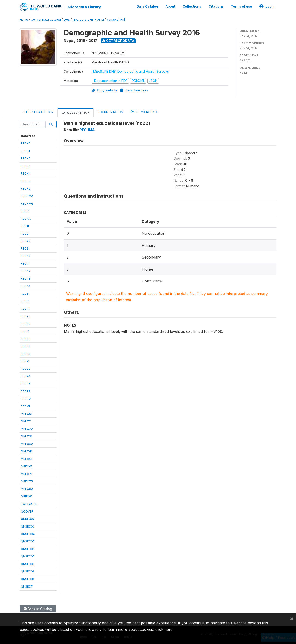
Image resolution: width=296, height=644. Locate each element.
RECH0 (26, 143)
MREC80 (27, 489)
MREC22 (27, 429)
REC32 (26, 256)
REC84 (26, 353)
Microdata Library (84, 7)
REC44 (26, 286)
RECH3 (26, 166)
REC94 (26, 376)
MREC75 (27, 481)
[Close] (292, 618)
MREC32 (27, 444)
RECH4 (26, 173)
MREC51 (26, 459)
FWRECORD (29, 504)
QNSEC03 (28, 526)
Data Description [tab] (76, 113)
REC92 (26, 369)
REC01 (25, 211)
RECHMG (27, 203)
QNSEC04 (28, 534)
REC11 (25, 226)
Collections (192, 6)
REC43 (26, 278)
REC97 (26, 391)
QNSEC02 (28, 519)
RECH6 (26, 188)
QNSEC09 (28, 571)
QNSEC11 (27, 586)
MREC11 (26, 421)
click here (164, 629)
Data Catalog (147, 6)
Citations (216, 6)
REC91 (25, 361)
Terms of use (242, 6)
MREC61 (26, 466)
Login (267, 6)
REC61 (25, 301)
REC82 (26, 339)
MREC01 (26, 414)
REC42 (26, 271)
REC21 (25, 233)
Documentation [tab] (110, 112)
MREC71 (26, 474)
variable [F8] (116, 20)
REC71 (25, 309)
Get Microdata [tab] (144, 112)
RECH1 (25, 151)
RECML (26, 406)
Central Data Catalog (46, 20)
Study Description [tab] (39, 112)
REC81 (25, 331)
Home (24, 20)
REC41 (25, 263)
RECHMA (27, 196)
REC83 (26, 346)
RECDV (26, 399)
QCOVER (27, 511)
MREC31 (26, 436)
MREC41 (26, 451)
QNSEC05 (28, 541)
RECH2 (26, 158)
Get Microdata (118, 41)
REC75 (26, 316)
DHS (67, 20)
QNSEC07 (28, 556)
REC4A (26, 219)
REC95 (26, 384)
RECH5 (26, 181)
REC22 (26, 241)
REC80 (26, 324)
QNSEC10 (27, 579)
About (170, 6)
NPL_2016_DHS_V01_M (88, 20)
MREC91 (26, 496)
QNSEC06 (28, 549)
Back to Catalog (38, 608)
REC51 (25, 294)
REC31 (25, 248)
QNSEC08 (28, 564)
